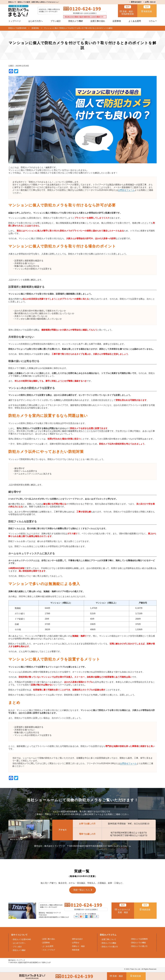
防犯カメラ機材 (76, 21)
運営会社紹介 (136, 2)
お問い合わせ (150, 2)
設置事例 (117, 21)
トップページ (15, 21)
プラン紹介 (56, 21)
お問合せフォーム (126, 190)
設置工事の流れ (98, 21)
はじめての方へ (36, 21)
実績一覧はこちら (82, 890)
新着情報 (35, 28)
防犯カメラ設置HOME (17, 28)
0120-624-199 (85, 9)
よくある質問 (135, 21)
